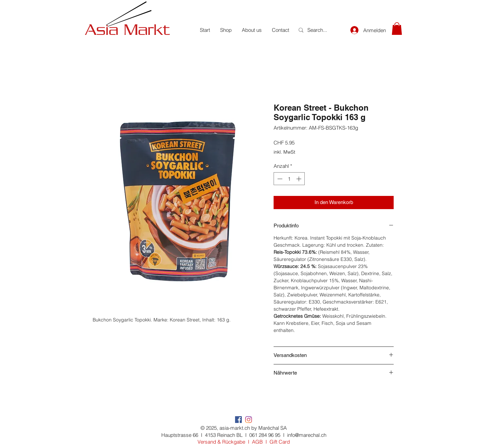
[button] (397, 29)
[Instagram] (249, 420)
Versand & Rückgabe (221, 442)
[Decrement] (279, 179)
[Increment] (299, 179)
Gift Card (280, 442)
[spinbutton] (289, 179)
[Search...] (319, 30)
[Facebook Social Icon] (238, 420)
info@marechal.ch (307, 435)
